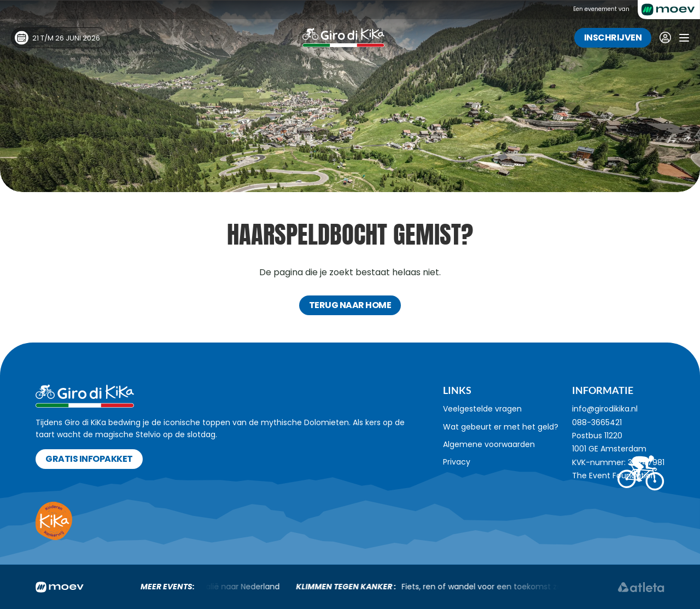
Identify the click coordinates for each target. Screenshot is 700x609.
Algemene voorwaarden (489, 444)
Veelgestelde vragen (482, 409)
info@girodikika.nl (605, 409)
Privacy (457, 462)
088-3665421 (597, 422)
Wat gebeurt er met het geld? (501, 427)
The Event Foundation (614, 475)
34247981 (646, 462)
